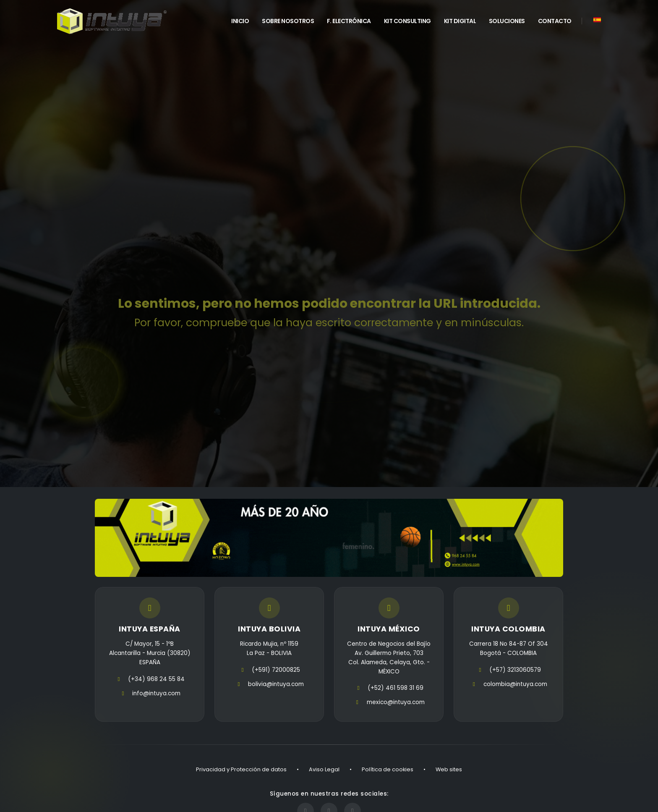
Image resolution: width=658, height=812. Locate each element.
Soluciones (507, 21)
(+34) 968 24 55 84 (156, 679)
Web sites (449, 769)
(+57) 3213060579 (515, 670)
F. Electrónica (349, 21)
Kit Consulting (407, 21)
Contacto (555, 21)
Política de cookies (388, 769)
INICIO (240, 21)
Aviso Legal (324, 769)
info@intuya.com (156, 693)
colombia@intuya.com (515, 684)
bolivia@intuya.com (276, 684)
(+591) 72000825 (276, 670)
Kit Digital (460, 21)
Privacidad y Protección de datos (241, 769)
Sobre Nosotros (288, 21)
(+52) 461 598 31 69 (396, 688)
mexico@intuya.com (396, 702)
